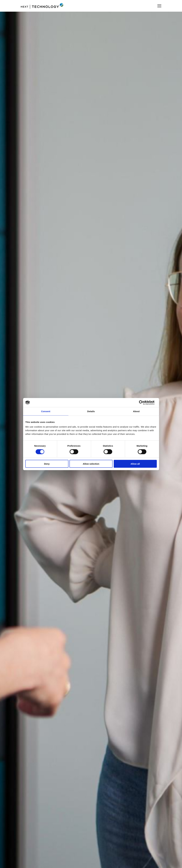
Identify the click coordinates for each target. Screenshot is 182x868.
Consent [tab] (46, 411)
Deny (47, 464)
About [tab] (136, 411)
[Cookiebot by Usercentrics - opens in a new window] (144, 402)
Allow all (135, 464)
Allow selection (91, 464)
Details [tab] (91, 411)
